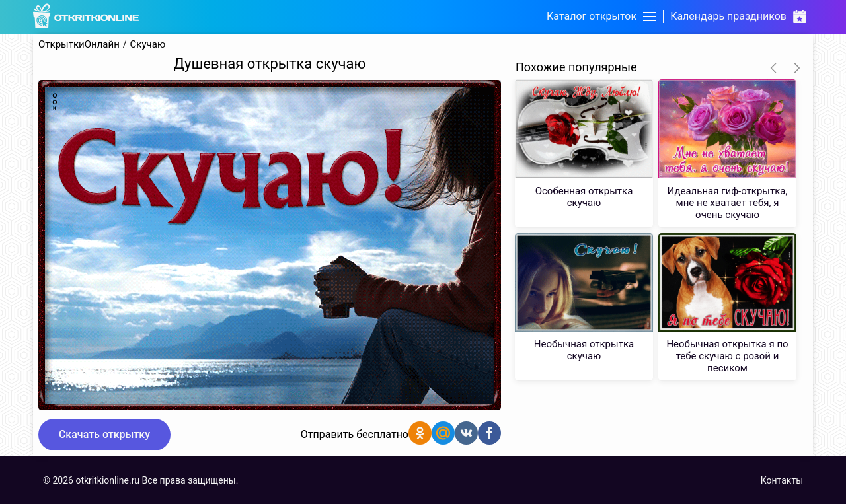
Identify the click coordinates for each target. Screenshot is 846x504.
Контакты (782, 480)
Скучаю (148, 45)
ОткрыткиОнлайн (79, 45)
